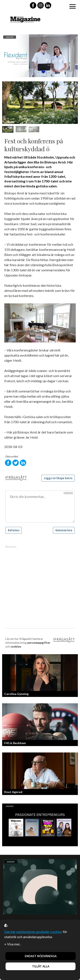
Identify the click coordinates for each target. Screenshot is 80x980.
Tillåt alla (41, 966)
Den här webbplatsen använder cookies (33, 932)
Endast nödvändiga (41, 956)
